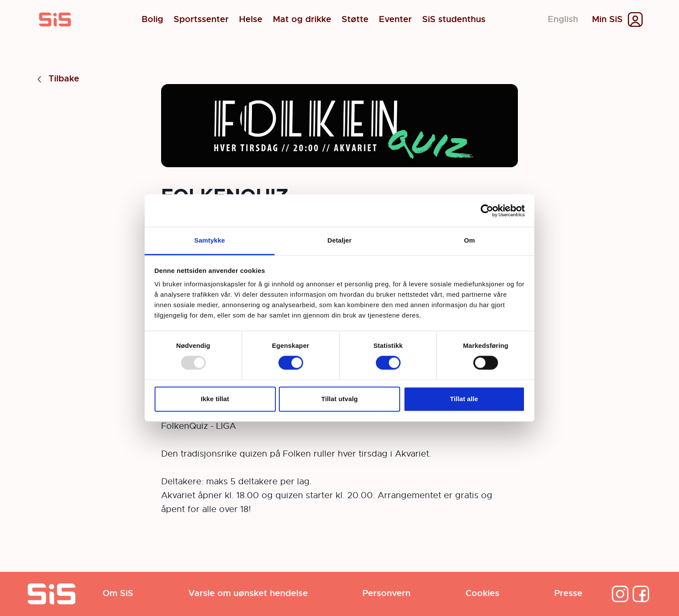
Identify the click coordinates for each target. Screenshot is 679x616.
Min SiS (607, 19)
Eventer (395, 19)
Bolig (152, 19)
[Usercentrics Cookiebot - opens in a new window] (487, 211)
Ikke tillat (215, 399)
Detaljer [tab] (339, 240)
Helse (251, 19)
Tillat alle (464, 399)
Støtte (355, 19)
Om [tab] (469, 240)
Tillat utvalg (339, 399)
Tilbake (57, 79)
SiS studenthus (454, 19)
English (563, 19)
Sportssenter (201, 19)
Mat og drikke (302, 19)
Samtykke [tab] (210, 240)
